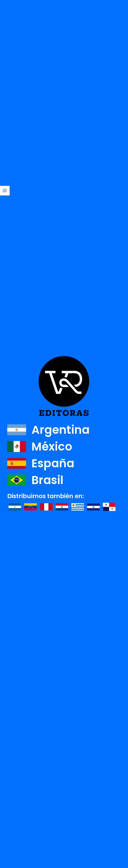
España (41, 463)
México (40, 447)
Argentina (48, 430)
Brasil (35, 480)
